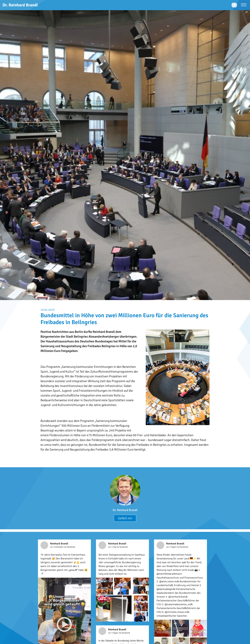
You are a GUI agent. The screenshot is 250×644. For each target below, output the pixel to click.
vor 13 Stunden (57, 547)
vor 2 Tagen (171, 547)
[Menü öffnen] (244, 5)
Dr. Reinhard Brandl (125, 510)
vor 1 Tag (112, 547)
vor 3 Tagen (113, 633)
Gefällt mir (125, 518)
